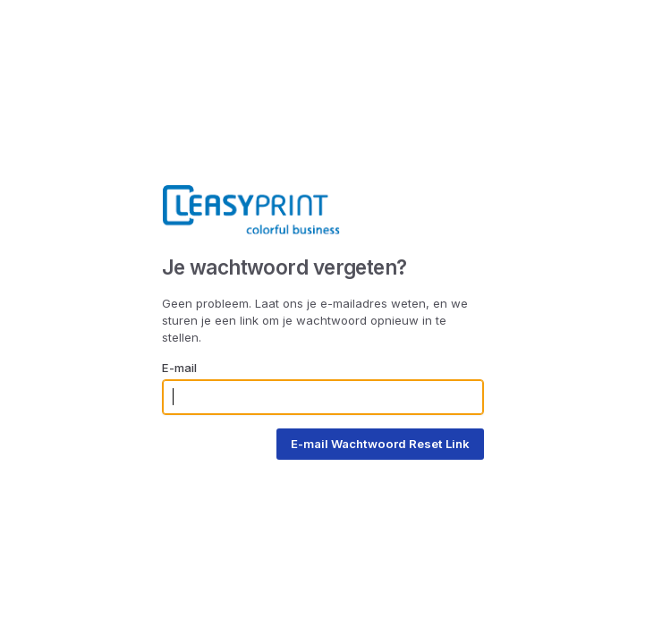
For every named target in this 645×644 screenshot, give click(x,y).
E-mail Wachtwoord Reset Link (380, 444)
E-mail (179, 368)
